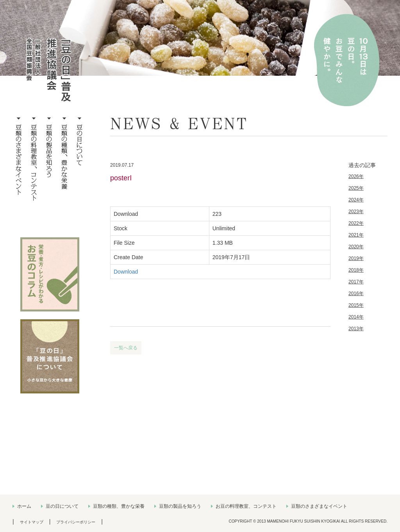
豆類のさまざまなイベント (319, 506)
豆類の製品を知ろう (180, 506)
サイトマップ (32, 522)
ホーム (24, 506)
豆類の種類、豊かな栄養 (119, 506)
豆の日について (62, 506)
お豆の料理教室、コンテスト (246, 506)
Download (126, 272)
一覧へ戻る (126, 348)
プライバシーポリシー (76, 522)
